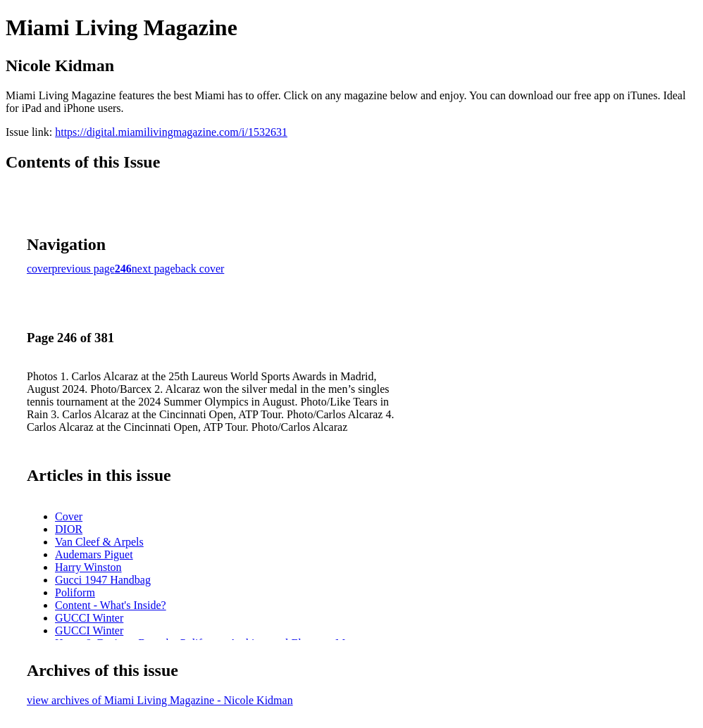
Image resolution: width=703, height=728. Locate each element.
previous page (83, 269)
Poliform (75, 592)
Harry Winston (88, 567)
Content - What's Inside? (111, 605)
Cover (69, 516)
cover (39, 269)
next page (154, 269)
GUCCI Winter (89, 618)
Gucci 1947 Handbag (103, 580)
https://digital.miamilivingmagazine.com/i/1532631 (171, 132)
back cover (200, 269)
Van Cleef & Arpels (99, 542)
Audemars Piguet (94, 554)
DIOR (69, 529)
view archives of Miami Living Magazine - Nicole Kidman (160, 700)
